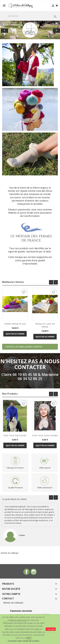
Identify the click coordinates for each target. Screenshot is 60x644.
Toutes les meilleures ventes (24, 347)
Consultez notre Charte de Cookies (23, 641)
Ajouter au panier (15, 334)
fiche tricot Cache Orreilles (45, 435)
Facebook (26, 572)
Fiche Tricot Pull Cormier (15, 435)
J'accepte (51, 629)
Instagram (34, 572)
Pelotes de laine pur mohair (45, 325)
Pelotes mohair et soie (15, 324)
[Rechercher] (30, 16)
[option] (30, 30)
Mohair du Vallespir (10, 553)
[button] (4, 30)
